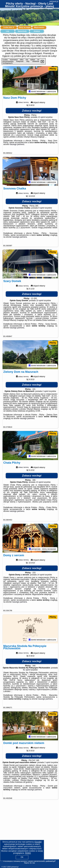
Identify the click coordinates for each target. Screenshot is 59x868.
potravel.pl (54, 1)
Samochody (22, 31)
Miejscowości (39, 27)
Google (38, 842)
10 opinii (40, 302)
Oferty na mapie (25, 27)
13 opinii (41, 117)
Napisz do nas (30, 863)
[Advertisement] (29, 835)
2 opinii (45, 393)
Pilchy (53, 69)
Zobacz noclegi (32, 111)
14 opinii (41, 577)
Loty (7, 31)
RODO (28, 853)
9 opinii (41, 209)
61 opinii (27, 672)
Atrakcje (37, 31)
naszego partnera (17, 145)
